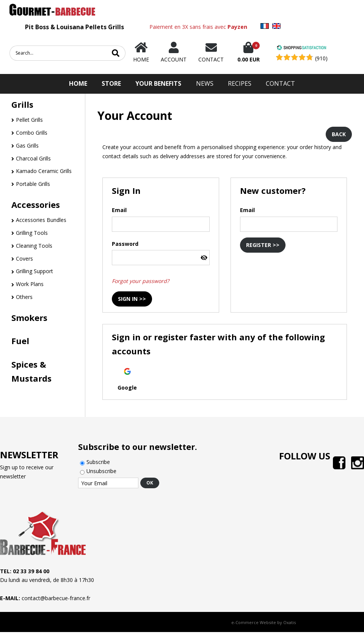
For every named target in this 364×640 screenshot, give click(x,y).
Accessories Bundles (41, 220)
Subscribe (98, 462)
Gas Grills (27, 145)
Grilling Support (35, 271)
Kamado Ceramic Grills (44, 171)
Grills (22, 104)
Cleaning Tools (34, 246)
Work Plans (30, 284)
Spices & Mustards (31, 371)
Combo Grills (32, 133)
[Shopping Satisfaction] (301, 48)
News (205, 83)
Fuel (20, 341)
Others (24, 297)
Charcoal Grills (33, 158)
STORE (111, 83)
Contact (280, 83)
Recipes (240, 83)
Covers (24, 259)
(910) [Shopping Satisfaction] (321, 58)
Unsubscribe (101, 471)
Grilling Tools (32, 233)
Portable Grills (33, 184)
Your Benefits (158, 83)
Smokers (29, 318)
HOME (78, 83)
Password (125, 244)
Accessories (36, 204)
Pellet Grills (29, 120)
